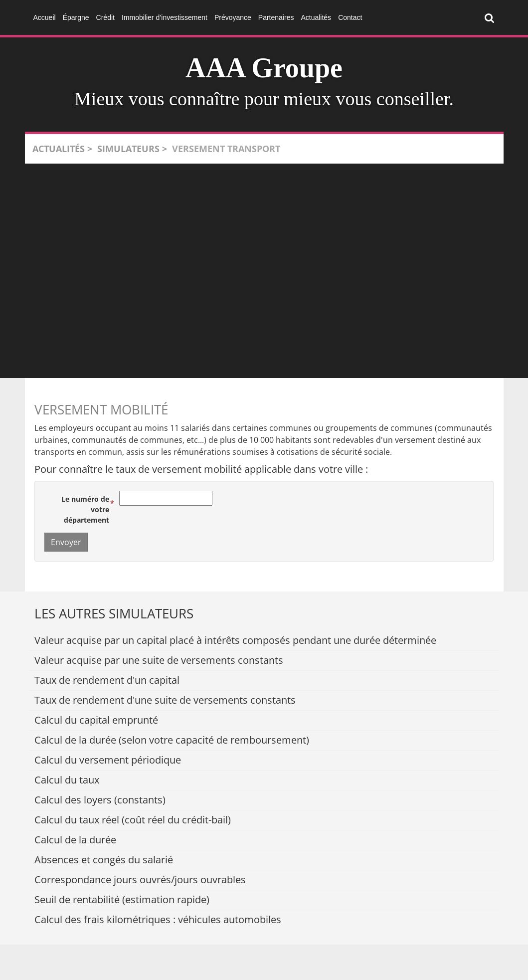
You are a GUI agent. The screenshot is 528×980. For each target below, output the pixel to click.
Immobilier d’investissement (165, 17)
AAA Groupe (264, 68)
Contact (350, 17)
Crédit (105, 17)
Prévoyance (233, 17)
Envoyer (66, 542)
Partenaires (276, 17)
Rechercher (492, 17)
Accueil (45, 17)
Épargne (76, 17)
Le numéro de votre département (85, 509)
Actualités (316, 17)
